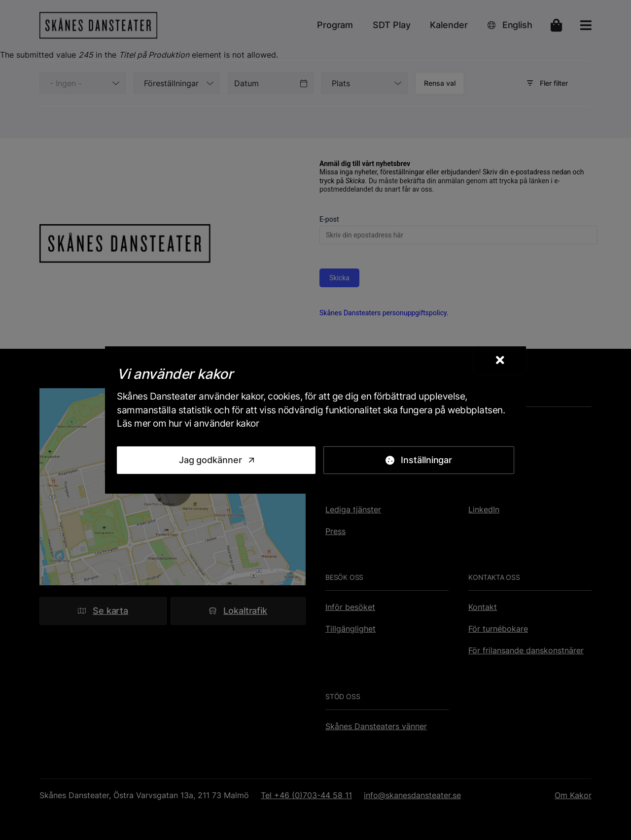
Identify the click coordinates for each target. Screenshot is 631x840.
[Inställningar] (419, 460)
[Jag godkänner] (216, 460)
